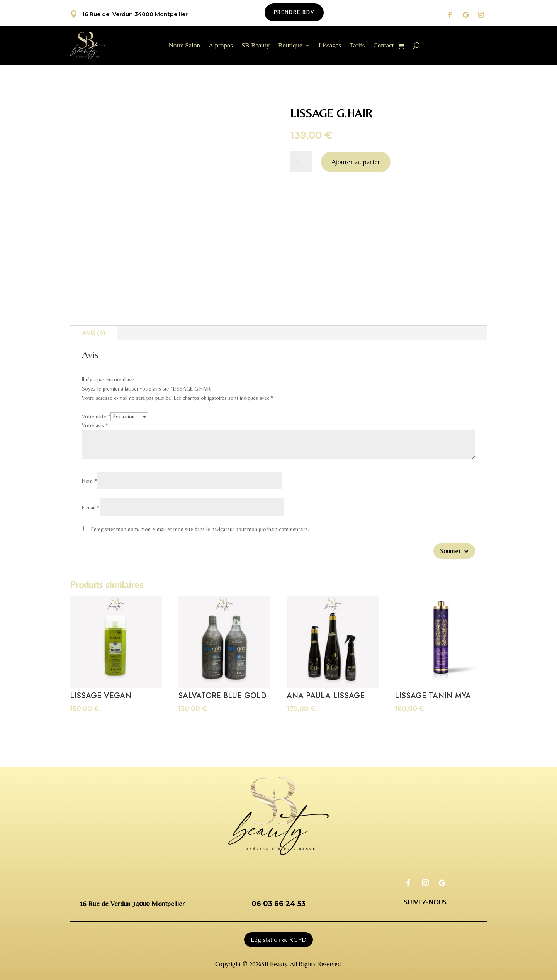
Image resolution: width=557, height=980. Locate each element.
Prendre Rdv (294, 12)
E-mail (91, 508)
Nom (89, 481)
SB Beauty (256, 46)
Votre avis (95, 425)
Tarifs (357, 46)
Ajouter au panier (356, 162)
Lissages (330, 46)
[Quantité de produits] (301, 162)
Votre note (96, 416)
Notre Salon (184, 46)
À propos (221, 46)
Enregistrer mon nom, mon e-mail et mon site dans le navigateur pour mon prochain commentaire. (200, 529)
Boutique (290, 46)
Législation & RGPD (278, 939)
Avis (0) (93, 333)
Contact (383, 46)
